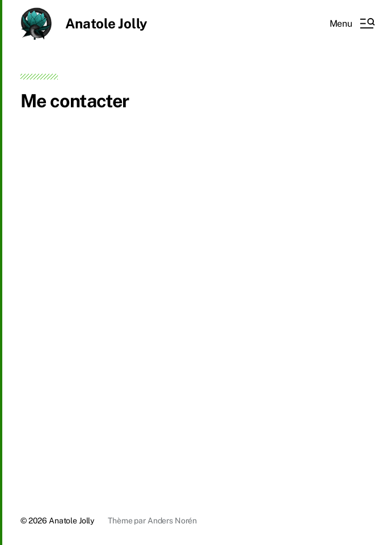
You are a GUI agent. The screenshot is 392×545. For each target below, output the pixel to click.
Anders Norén (172, 521)
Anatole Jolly (106, 23)
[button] (352, 23)
